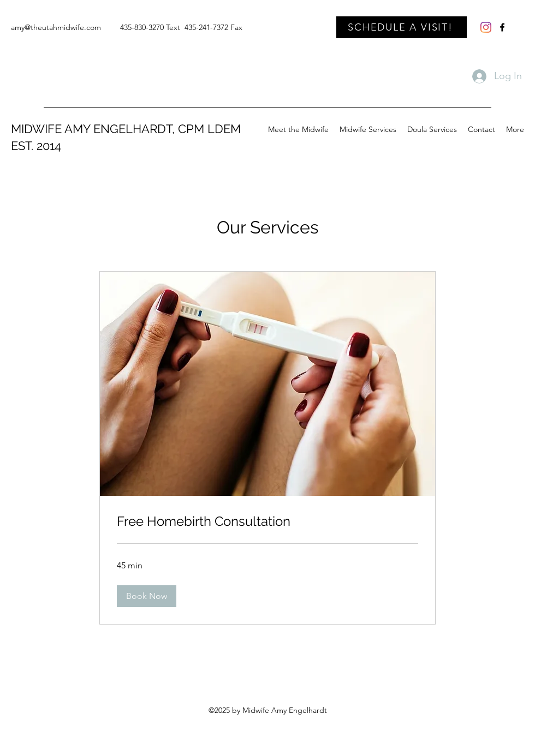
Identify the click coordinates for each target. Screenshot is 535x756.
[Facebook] (502, 27)
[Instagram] (486, 27)
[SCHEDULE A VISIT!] (402, 27)
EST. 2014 (36, 146)
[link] (267, 521)
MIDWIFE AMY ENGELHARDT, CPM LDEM (126, 129)
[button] (147, 596)
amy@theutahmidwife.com (56, 27)
